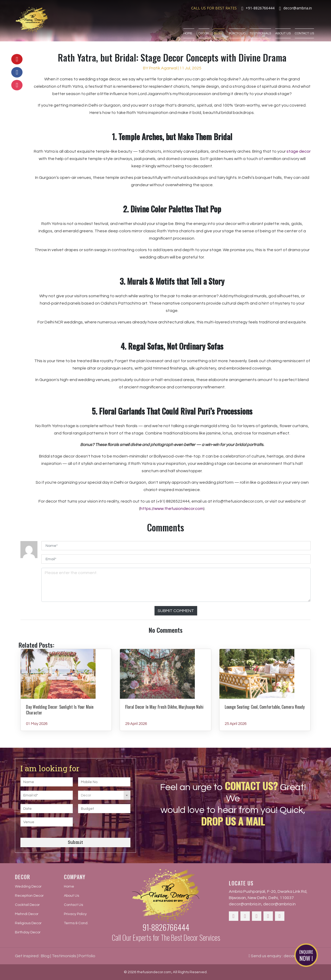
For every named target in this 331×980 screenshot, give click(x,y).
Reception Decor (29, 896)
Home (189, 25)
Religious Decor (28, 923)
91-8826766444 (166, 927)
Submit (75, 842)
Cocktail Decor (27, 905)
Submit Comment (176, 611)
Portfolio (237, 25)
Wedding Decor (28, 887)
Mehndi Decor (27, 914)
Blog (219, 25)
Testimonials (260, 25)
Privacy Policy (75, 914)
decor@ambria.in (245, 904)
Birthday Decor (28, 932)
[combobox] (104, 795)
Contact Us (304, 25)
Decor (204, 25)
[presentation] (110, 825)
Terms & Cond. (76, 923)
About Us (283, 25)
